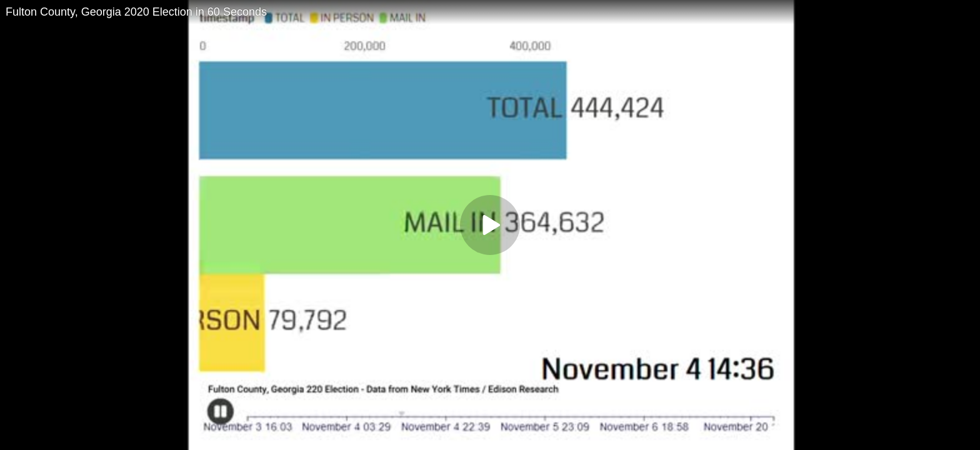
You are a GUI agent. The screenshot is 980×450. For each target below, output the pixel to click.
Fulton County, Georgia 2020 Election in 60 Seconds (136, 12)
